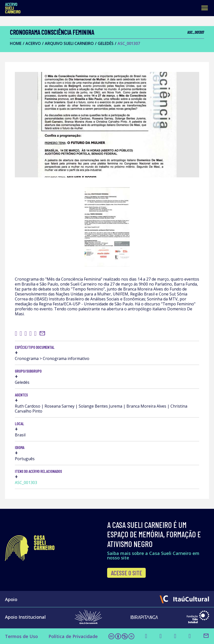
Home (16, 43)
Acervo (33, 43)
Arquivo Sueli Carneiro (69, 43)
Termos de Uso (21, 636)
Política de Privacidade (73, 636)
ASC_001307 (129, 43)
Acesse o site (126, 573)
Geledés (106, 43)
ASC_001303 (26, 483)
